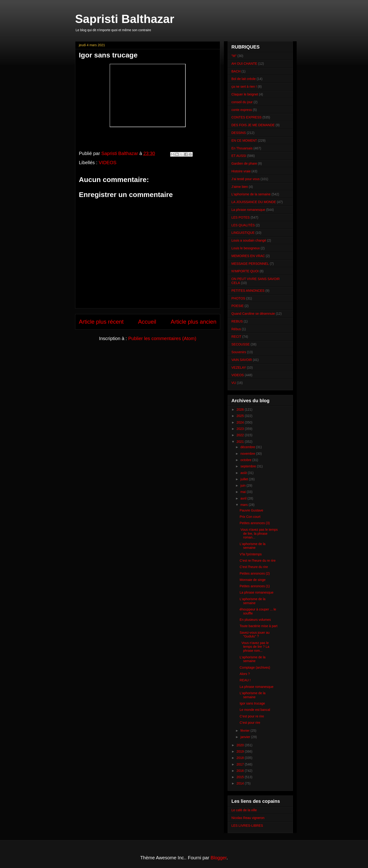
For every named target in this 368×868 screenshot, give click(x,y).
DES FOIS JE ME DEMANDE (253, 125)
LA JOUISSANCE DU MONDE (254, 202)
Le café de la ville (244, 810)
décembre (248, 447)
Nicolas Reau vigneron (248, 818)
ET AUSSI (239, 156)
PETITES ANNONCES (248, 291)
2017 (241, 764)
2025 (241, 416)
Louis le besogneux (246, 248)
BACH (236, 71)
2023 (241, 429)
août (244, 473)
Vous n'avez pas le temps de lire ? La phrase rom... (254, 647)
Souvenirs (239, 352)
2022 (241, 435)
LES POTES (241, 217)
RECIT (236, 337)
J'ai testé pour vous (245, 179)
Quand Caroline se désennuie (253, 314)
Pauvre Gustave (251, 510)
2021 (241, 442)
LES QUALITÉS (243, 225)
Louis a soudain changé (249, 240)
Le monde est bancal (255, 710)
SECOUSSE (241, 344)
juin (243, 485)
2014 (241, 783)
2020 (241, 745)
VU (234, 383)
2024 (241, 422)
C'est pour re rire (252, 716)
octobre (246, 460)
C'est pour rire (250, 723)
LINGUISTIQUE (243, 233)
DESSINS (239, 133)
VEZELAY (239, 368)
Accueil (147, 322)
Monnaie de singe (253, 580)
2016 (241, 771)
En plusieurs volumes (255, 620)
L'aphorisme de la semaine (251, 194)
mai (243, 492)
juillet (245, 479)
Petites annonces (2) (255, 573)
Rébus (236, 329)
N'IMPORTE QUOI (245, 271)
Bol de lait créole (244, 79)
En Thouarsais (242, 148)
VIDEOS (108, 163)
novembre (248, 454)
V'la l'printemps (251, 554)
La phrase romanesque (248, 210)
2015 (241, 777)
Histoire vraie (241, 171)
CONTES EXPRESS (246, 117)
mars (244, 505)
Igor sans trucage (252, 703)
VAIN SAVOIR (242, 360)
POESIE (238, 306)
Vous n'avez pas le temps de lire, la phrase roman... (259, 534)
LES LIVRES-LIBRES (247, 826)
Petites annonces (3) (255, 523)
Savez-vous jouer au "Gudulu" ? (255, 635)
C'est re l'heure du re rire (258, 561)
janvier (246, 737)
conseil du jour (242, 102)
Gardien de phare (244, 163)
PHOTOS (238, 298)
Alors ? (245, 674)
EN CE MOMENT (244, 140)
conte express (242, 110)
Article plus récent (101, 322)
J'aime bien (240, 187)
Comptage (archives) (255, 667)
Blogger (218, 858)
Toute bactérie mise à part (259, 626)
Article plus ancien (194, 322)
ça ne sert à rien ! (244, 87)
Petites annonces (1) (255, 586)
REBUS (237, 321)
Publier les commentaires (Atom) (162, 338)
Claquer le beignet (245, 94)
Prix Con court (250, 517)
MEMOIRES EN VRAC (248, 256)
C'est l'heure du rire (254, 567)
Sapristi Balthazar (125, 19)
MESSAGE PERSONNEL (250, 264)
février (245, 731)
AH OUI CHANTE (244, 64)
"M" (234, 56)
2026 (241, 409)
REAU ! (245, 680)
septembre (249, 466)
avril (244, 498)
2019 (241, 751)
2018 (241, 758)
